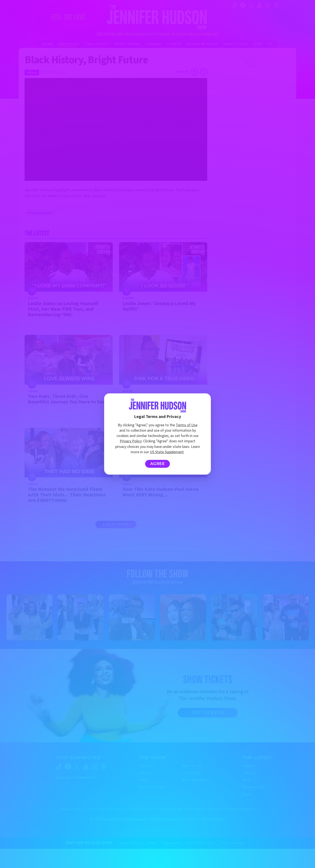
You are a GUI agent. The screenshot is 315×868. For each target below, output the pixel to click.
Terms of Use (187, 425)
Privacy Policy (131, 441)
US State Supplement (167, 452)
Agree (158, 464)
